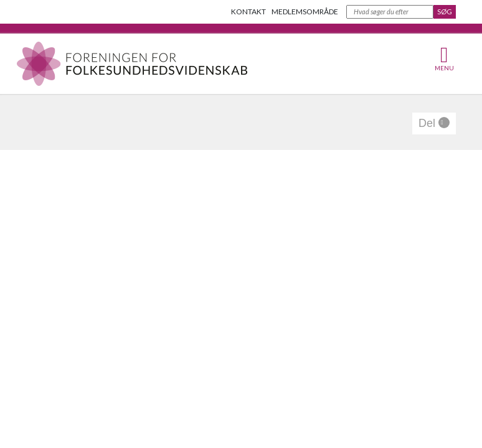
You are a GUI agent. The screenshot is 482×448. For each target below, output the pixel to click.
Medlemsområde (305, 12)
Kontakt (248, 12)
